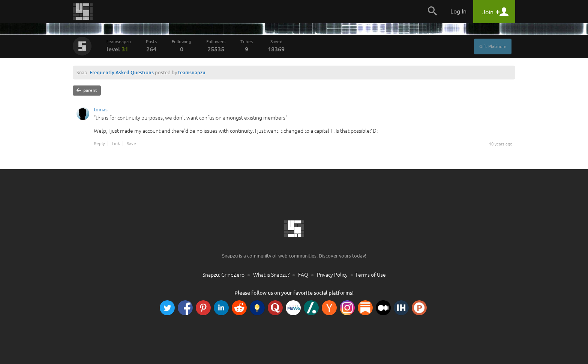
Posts (151, 46)
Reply (99, 144)
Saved (276, 46)
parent (87, 90)
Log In (458, 11)
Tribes (247, 46)
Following (181, 46)
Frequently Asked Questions (122, 72)
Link (116, 144)
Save (131, 144)
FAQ (303, 275)
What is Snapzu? (271, 275)
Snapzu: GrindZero (223, 275)
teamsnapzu (119, 46)
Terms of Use (370, 275)
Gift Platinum (493, 46)
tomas (101, 111)
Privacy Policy (332, 275)
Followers (216, 46)
